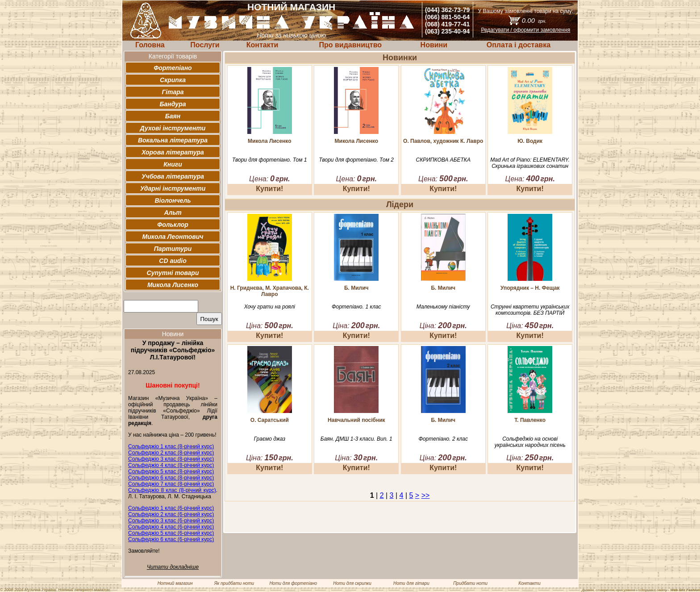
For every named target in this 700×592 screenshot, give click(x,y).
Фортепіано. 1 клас (356, 307)
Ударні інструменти (173, 188)
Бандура (173, 104)
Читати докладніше (173, 567)
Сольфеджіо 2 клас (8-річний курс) (171, 453)
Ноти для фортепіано (293, 583)
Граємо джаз (270, 439)
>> (426, 495)
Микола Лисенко (173, 285)
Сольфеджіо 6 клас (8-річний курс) (171, 478)
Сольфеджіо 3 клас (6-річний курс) (171, 521)
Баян (173, 116)
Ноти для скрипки (352, 583)
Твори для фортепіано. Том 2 (356, 160)
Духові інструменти (173, 128)
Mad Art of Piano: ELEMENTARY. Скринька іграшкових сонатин (530, 163)
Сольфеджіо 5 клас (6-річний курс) (171, 533)
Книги (173, 164)
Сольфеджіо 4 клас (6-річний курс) (171, 527)
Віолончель (173, 200)
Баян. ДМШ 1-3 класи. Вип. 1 (356, 439)
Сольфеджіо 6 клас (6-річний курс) (171, 539)
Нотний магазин (175, 583)
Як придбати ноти (234, 583)
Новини (434, 45)
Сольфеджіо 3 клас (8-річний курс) (171, 459)
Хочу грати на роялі (270, 307)
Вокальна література (173, 140)
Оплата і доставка (519, 45)
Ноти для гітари (411, 583)
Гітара (173, 92)
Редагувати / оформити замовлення (525, 30)
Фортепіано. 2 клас (443, 439)
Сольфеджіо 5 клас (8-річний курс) (171, 471)
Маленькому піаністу (443, 307)
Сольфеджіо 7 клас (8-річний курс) (171, 484)
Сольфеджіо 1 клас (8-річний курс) (171, 446)
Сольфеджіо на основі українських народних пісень (530, 442)
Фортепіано (173, 68)
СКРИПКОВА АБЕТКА (443, 160)
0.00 (534, 20)
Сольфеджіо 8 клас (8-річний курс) (172, 490)
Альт (173, 213)
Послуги (205, 45)
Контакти (262, 45)
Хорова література (173, 152)
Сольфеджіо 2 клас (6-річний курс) (171, 514)
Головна (150, 45)
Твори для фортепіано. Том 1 (269, 160)
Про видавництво (350, 45)
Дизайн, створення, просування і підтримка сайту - (641, 590)
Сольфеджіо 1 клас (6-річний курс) (171, 508)
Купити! (269, 189)
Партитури (173, 249)
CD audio (173, 261)
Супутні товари (173, 273)
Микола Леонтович (173, 237)
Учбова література (173, 176)
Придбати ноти (470, 583)
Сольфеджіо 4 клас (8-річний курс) (171, 465)
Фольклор (173, 225)
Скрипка (173, 80)
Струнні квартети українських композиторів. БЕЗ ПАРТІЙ (530, 310)
